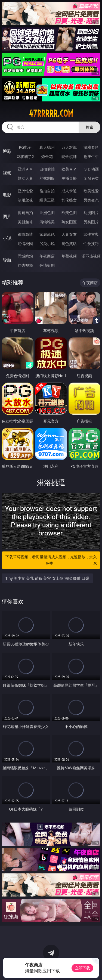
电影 (7, 195)
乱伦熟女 (69, 200)
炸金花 (47, 156)
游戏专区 (91, 147)
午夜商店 (47, 256)
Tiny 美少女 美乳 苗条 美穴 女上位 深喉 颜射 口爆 (47, 578)
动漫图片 (91, 213)
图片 (7, 216)
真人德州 (47, 147)
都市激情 (25, 234)
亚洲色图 (47, 213)
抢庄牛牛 (91, 156)
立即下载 (82, 968)
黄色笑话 (69, 244)
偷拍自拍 (47, 191)
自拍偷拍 (47, 169)
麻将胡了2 (25, 156)
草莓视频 (69, 256)
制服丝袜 (25, 200)
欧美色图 (69, 213)
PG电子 (25, 147)
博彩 (7, 151)
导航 (7, 260)
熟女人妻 (25, 178)
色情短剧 (47, 265)
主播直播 (69, 178)
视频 (7, 173)
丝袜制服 (47, 178)
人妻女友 (69, 234)
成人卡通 (69, 191)
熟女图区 (69, 222)
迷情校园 (25, 244)
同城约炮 (25, 256)
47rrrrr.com (51, 113)
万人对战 (69, 147)
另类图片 (91, 222)
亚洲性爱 (25, 191)
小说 (7, 238)
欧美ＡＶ (69, 169)
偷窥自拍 (25, 213)
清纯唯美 (47, 222)
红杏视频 (25, 265)
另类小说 (47, 244)
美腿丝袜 (25, 222)
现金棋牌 (69, 156)
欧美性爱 (91, 191)
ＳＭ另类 (91, 178)
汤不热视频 (91, 256)
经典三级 (47, 200)
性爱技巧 (91, 244)
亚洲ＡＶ (25, 169)
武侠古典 (91, 234)
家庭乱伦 (47, 234)
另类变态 (91, 200)
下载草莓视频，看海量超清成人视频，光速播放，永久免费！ (52, 560)
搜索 (89, 127)
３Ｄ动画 (91, 169)
